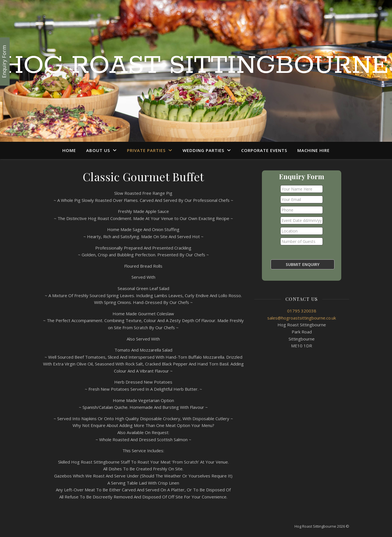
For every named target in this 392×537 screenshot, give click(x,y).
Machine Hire (313, 150)
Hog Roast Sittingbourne (196, 66)
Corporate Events (264, 150)
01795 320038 (302, 311)
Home (69, 150)
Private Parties (146, 150)
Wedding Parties (203, 150)
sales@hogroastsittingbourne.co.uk (302, 318)
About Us (98, 150)
